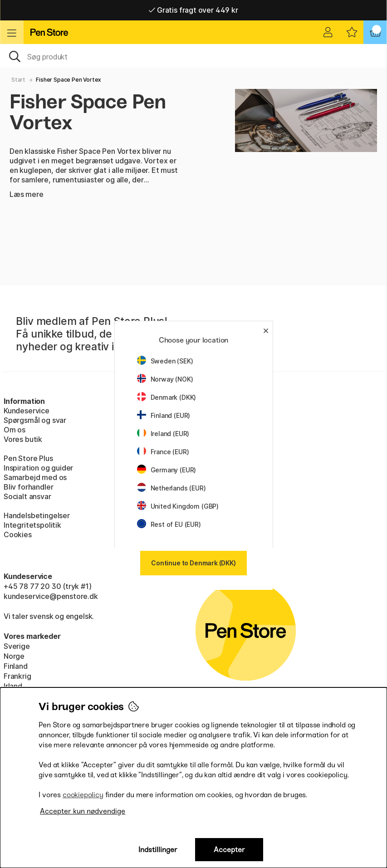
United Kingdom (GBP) (178, 506)
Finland (16, 666)
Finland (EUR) (164, 415)
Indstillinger (158, 850)
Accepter (229, 850)
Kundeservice (27, 411)
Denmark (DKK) (167, 397)
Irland (13, 686)
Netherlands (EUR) (171, 488)
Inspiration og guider (38, 468)
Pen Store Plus (28, 458)
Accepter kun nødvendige (83, 811)
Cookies (18, 535)
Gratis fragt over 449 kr (193, 10)
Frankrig (17, 676)
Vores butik (23, 439)
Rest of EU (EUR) (169, 524)
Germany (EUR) (167, 470)
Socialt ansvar (27, 496)
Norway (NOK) (165, 379)
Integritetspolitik (32, 525)
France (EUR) (163, 452)
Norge (14, 656)
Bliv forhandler (28, 487)
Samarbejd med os (35, 477)
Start (18, 80)
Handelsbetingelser (37, 515)
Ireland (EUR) (163, 434)
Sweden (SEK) (165, 361)
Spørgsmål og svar (35, 420)
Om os (15, 430)
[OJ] (193, 56)
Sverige (17, 646)
